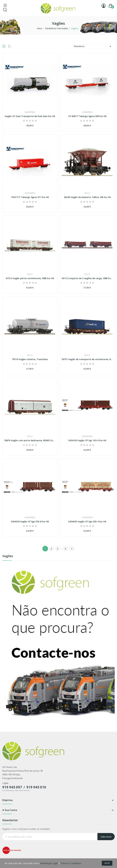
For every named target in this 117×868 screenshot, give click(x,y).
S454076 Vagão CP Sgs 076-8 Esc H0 (30, 521)
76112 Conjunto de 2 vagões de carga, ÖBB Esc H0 (87, 278)
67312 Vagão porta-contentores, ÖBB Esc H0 (30, 278)
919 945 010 (36, 787)
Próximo (72, 549)
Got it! (107, 863)
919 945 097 (12, 787)
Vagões (8, 556)
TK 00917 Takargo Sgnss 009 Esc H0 (87, 116)
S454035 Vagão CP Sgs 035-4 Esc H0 (87, 521)
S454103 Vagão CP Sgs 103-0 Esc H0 (87, 440)
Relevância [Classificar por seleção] (93, 46)
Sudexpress (30, 112)
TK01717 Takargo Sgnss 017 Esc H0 (30, 197)
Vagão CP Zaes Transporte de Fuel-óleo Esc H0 (30, 116)
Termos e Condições (71, 863)
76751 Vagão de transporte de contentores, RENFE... (87, 359)
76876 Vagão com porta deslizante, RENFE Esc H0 (30, 440)
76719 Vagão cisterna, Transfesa (30, 359)
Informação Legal (49, 863)
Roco (87, 193)
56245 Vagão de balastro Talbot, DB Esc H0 (87, 197)
